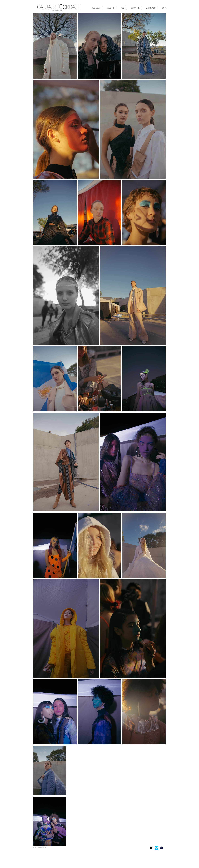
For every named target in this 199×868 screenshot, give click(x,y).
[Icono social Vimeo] (157, 848)
